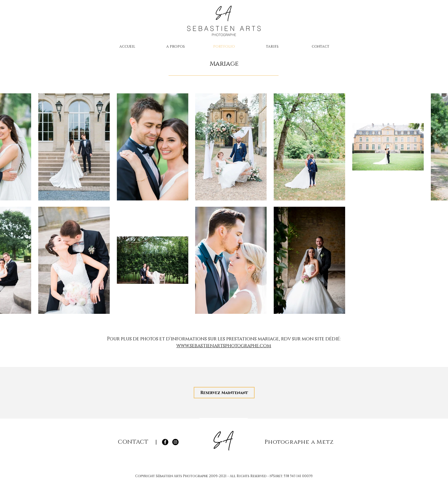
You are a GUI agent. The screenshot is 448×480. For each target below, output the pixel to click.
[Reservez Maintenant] (224, 393)
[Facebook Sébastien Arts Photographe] (165, 442)
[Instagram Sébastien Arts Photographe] (175, 442)
